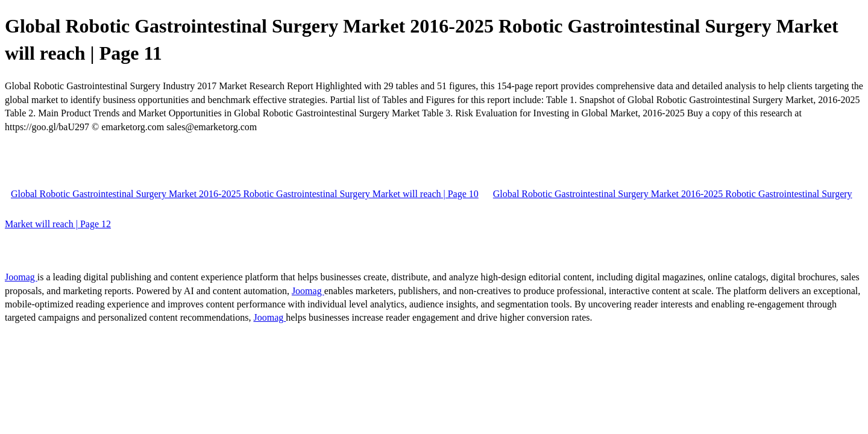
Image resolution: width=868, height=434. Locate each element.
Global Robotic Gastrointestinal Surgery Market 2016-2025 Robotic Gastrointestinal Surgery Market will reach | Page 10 (245, 194)
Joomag (21, 277)
